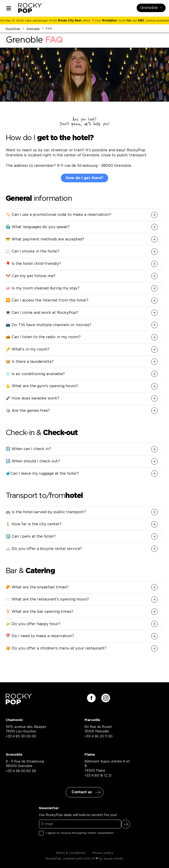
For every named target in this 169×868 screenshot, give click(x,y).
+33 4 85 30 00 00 (21, 736)
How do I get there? (84, 178)
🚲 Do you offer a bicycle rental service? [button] (44, 549)
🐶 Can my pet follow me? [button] (31, 276)
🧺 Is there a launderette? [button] (30, 362)
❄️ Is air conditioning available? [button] (35, 374)
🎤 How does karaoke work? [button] (32, 398)
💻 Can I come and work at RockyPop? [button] (42, 313)
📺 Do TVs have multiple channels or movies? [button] (48, 325)
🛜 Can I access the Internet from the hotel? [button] (47, 300)
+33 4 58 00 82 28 (21, 771)
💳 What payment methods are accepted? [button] (45, 239)
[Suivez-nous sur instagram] (106, 698)
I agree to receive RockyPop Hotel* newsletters (80, 833)
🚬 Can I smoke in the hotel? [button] (33, 251)
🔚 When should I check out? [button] (33, 461)
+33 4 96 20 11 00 (99, 736)
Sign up (126, 824)
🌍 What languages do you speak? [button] (38, 227)
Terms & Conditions (70, 853)
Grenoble (33, 28)
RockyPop (13, 28)
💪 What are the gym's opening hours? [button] (42, 386)
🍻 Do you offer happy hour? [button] (33, 624)
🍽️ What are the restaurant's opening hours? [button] (47, 599)
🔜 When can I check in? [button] (28, 449)
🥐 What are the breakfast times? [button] (37, 587)
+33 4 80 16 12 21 (98, 776)
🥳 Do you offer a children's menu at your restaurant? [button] (56, 648)
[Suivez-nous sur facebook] (91, 698)
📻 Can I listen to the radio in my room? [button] (43, 337)
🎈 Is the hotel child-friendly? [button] (33, 264)
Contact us (82, 792)
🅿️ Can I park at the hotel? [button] (31, 536)
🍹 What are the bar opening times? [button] (39, 612)
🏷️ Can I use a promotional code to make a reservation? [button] (58, 215)
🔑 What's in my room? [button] (28, 349)
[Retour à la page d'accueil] (19, 703)
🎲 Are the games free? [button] (28, 411)
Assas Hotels (114, 859)
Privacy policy (103, 853)
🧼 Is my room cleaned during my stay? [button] (43, 288)
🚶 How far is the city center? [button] (34, 524)
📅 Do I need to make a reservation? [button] (40, 636)
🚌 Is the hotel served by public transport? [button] (46, 512)
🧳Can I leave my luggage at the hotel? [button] (42, 474)
